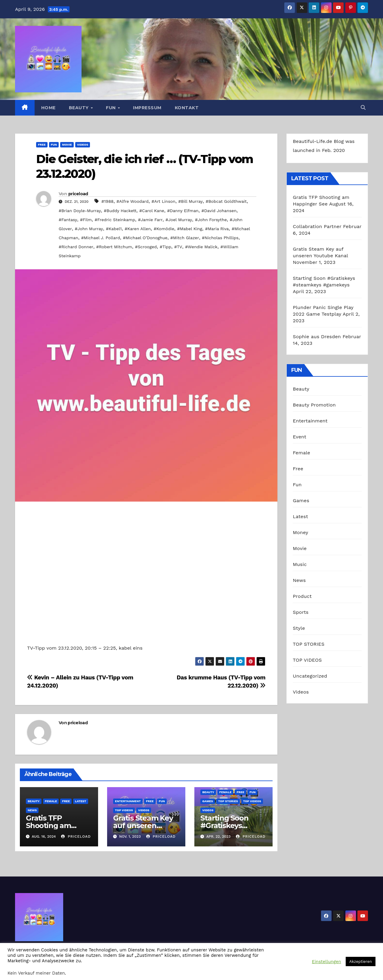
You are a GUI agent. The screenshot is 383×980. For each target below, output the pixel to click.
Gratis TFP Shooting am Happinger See (52, 825)
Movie (67, 145)
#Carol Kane (152, 211)
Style (299, 628)
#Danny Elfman (183, 211)
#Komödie (164, 229)
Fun (111, 108)
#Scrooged (146, 247)
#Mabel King (190, 229)
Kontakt (187, 108)
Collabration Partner (317, 226)
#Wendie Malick (201, 247)
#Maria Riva (217, 229)
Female (51, 801)
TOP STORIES (228, 801)
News (32, 810)
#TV (178, 247)
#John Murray (89, 229)
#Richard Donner (76, 247)
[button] (363, 108)
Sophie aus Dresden (317, 337)
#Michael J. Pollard (101, 238)
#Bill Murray (191, 201)
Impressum (147, 108)
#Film (86, 220)
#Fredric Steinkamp (115, 220)
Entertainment (128, 801)
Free (42, 145)
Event (300, 437)
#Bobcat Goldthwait (226, 201)
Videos (83, 145)
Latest (81, 801)
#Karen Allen (138, 229)
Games (208, 801)
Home (48, 108)
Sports (301, 612)
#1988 (107, 201)
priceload (78, 194)
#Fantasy (68, 220)
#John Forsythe (211, 220)
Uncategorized (310, 676)
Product (302, 596)
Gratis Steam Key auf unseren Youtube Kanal (143, 825)
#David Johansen (219, 211)
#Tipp (165, 247)
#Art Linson (164, 201)
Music (300, 564)
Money (300, 532)
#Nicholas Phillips (220, 238)
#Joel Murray (179, 220)
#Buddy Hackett (120, 211)
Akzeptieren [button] (361, 961)
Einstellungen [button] (327, 962)
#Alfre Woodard (133, 201)
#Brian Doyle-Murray (80, 211)
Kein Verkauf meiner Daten (36, 973)
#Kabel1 (114, 229)
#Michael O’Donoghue (145, 238)
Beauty (80, 108)
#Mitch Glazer (185, 238)
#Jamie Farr (150, 220)
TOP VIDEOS (124, 810)
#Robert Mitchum (114, 247)
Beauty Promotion (314, 405)
